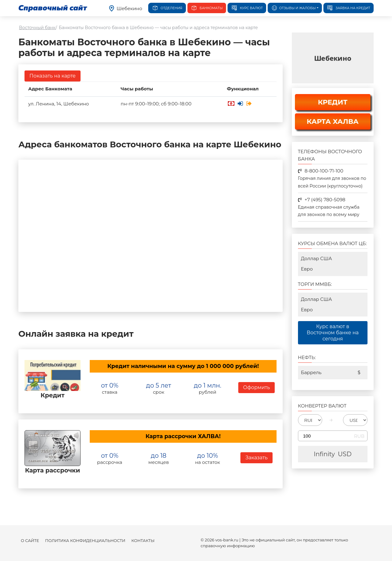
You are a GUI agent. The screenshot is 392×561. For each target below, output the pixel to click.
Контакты (143, 541)
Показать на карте (53, 76)
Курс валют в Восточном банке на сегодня (333, 333)
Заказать (256, 458)
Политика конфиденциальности (85, 541)
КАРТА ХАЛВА (333, 121)
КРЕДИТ (333, 102)
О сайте (30, 541)
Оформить (257, 387)
